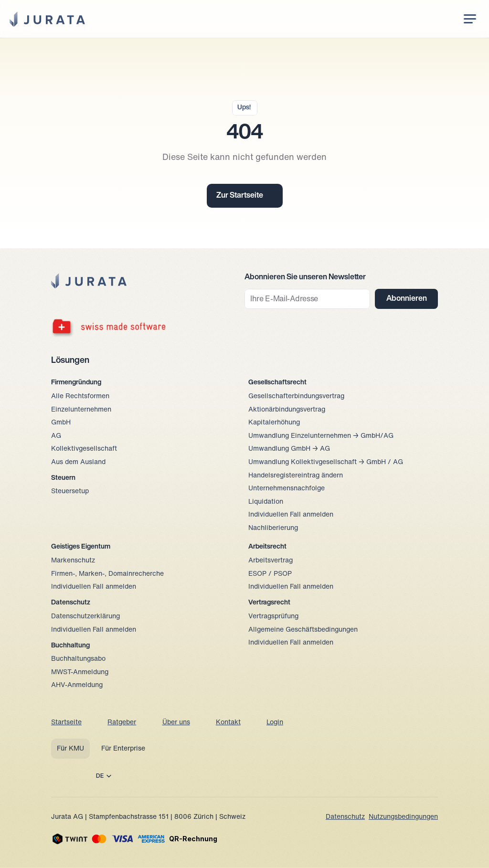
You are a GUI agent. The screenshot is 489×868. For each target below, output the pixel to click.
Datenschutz (345, 817)
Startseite (66, 723)
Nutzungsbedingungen (403, 817)
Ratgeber (122, 723)
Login (275, 723)
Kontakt (228, 723)
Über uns (176, 723)
